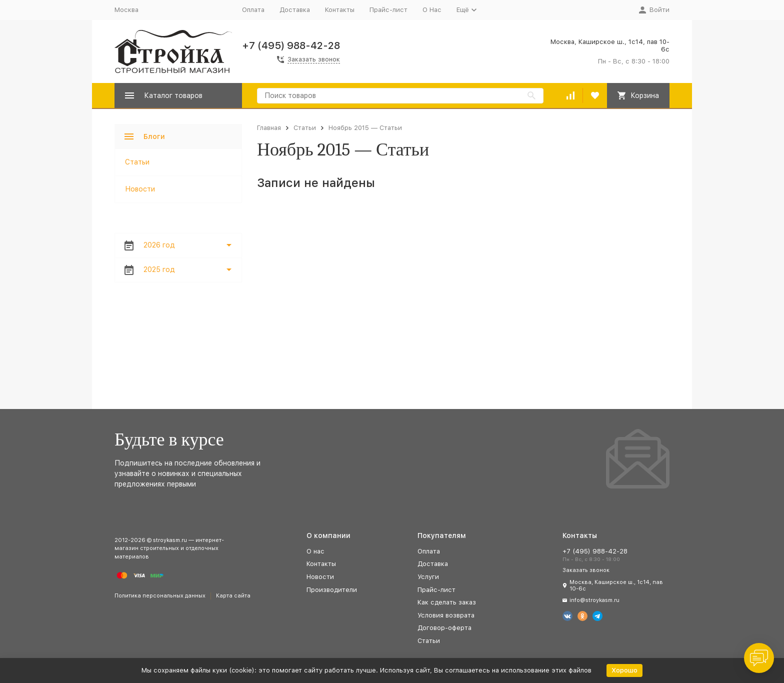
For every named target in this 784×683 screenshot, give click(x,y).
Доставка (295, 10)
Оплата (253, 10)
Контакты (340, 10)
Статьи (305, 128)
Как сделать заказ (447, 602)
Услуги (428, 577)
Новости (140, 189)
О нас (315, 551)
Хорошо (624, 670)
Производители (332, 590)
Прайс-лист (388, 10)
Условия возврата (446, 615)
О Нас (432, 10)
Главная (269, 128)
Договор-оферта (444, 628)
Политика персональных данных (160, 596)
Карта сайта (233, 596)
